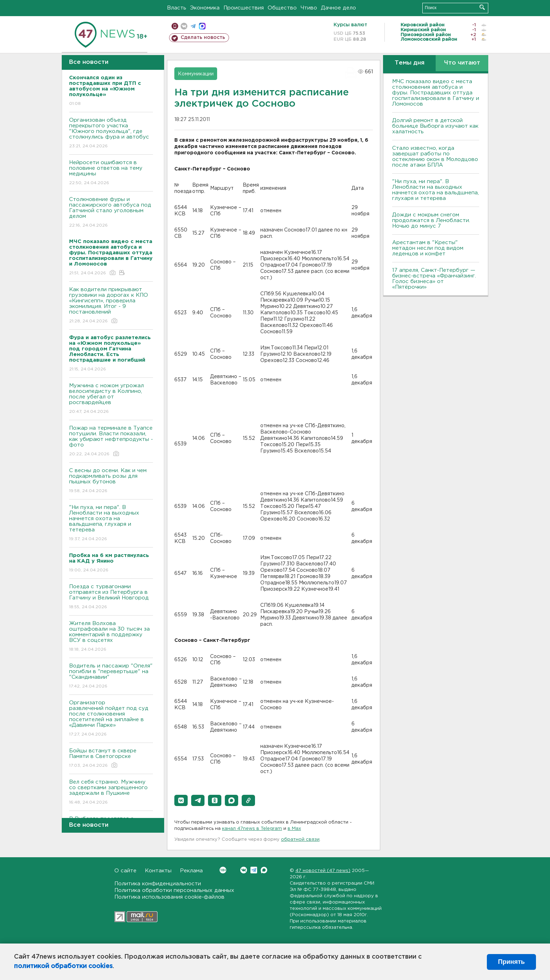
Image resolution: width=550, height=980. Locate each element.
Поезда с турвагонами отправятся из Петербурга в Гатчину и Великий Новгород (111, 597)
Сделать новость (203, 38)
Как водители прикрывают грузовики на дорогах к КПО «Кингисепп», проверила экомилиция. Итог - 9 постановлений (111, 306)
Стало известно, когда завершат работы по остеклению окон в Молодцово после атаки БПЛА (435, 157)
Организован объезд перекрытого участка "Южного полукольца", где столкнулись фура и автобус (111, 133)
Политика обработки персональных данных (174, 890)
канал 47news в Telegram (252, 829)
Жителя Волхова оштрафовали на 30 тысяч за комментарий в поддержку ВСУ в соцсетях (111, 637)
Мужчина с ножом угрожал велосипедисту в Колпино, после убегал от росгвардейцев (111, 399)
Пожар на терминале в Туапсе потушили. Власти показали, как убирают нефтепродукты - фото (111, 441)
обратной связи (300, 840)
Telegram (254, 870)
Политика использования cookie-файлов (169, 897)
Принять (511, 962)
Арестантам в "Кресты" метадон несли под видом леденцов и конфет (428, 248)
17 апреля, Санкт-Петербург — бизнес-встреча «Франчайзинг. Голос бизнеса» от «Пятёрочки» (434, 279)
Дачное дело (338, 8)
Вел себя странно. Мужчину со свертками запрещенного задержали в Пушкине (111, 793)
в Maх (294, 829)
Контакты (158, 871)
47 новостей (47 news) (323, 871)
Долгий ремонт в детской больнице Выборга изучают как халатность (435, 126)
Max (264, 870)
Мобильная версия (175, 26)
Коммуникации (196, 74)
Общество (282, 8)
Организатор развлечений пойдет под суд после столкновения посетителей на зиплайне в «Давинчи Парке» (111, 719)
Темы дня (410, 63)
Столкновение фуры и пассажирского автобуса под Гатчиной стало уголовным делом (111, 213)
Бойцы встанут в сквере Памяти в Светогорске (111, 759)
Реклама (191, 871)
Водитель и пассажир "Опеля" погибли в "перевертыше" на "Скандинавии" (111, 676)
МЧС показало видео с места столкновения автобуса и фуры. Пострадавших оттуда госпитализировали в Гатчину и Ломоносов (436, 93)
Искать (482, 7)
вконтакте (184, 26)
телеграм (193, 26)
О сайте (125, 871)
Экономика (205, 8)
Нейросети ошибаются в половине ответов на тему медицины (111, 173)
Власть (177, 8)
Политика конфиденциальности (158, 884)
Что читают (462, 63)
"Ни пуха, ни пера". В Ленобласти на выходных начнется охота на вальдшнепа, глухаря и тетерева (111, 523)
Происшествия (244, 8)
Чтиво (309, 8)
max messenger (202, 26)
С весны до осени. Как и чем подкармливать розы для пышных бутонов (111, 481)
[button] (181, 800)
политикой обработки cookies (63, 966)
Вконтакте (223, 870)
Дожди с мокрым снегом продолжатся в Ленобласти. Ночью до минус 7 (431, 220)
